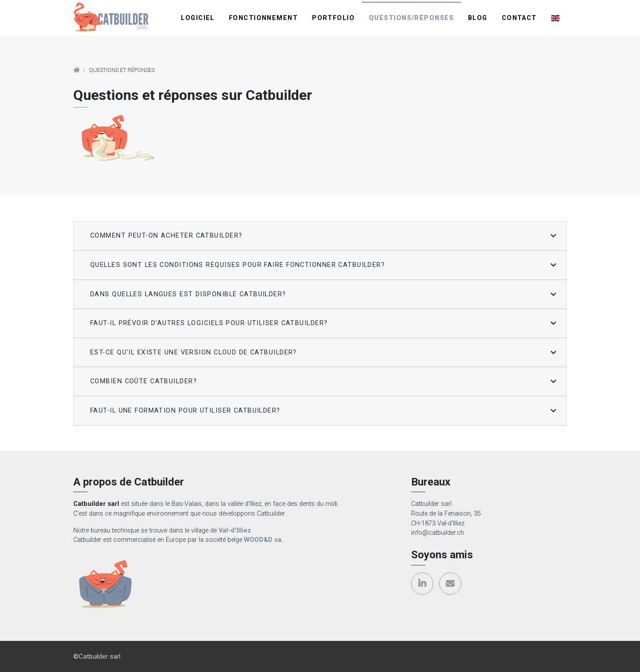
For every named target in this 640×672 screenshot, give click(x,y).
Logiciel (198, 18)
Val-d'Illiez (235, 531)
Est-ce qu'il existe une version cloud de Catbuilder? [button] (194, 352)
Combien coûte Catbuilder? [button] (144, 381)
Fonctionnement (263, 18)
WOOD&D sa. (264, 540)
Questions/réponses (411, 18)
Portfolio (333, 18)
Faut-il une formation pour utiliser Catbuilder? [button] (185, 411)
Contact (519, 18)
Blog (478, 18)
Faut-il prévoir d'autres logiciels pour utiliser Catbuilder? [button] (209, 323)
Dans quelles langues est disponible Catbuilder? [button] (188, 294)
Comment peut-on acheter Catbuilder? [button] (166, 236)
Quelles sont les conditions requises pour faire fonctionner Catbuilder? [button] (238, 265)
